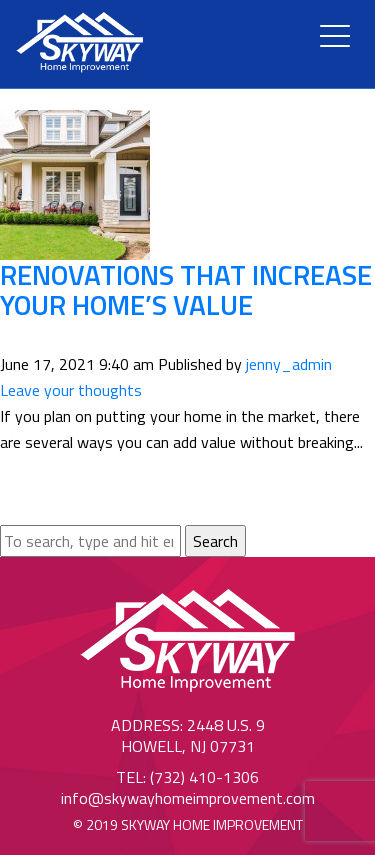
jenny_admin (289, 364)
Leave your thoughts (71, 390)
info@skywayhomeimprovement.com (188, 798)
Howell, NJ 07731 (188, 746)
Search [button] (215, 541)
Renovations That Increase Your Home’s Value (186, 290)
